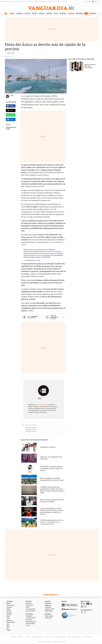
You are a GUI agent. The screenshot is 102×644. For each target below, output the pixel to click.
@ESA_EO (52, 250)
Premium (93, 13)
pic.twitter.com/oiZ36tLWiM (42, 257)
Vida (86, 13)
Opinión (49, 13)
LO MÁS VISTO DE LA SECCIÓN (82, 59)
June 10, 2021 (36, 260)
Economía (79, 13)
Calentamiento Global (11, 128)
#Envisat (37, 251)
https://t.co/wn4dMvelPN (56, 255)
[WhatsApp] (55, 317)
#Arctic (61, 253)
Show (56, 13)
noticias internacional (42, 405)
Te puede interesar (31, 428)
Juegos (12, 13)
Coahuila (20, 13)
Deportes (63, 13)
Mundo (42, 13)
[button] (6, 14)
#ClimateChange (28, 257)
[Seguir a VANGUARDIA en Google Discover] (10, 53)
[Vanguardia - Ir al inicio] (51, 8)
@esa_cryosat (28, 251)
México (35, 13)
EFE (12, 96)
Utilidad (71, 13)
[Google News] (32, 317)
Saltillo (28, 13)
